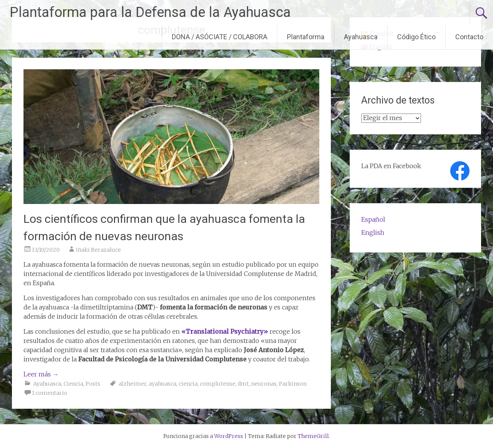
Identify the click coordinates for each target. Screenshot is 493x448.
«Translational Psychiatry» (225, 331)
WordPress (229, 436)
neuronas (264, 384)
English (373, 232)
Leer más (41, 374)
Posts (93, 384)
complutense (218, 384)
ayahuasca (163, 384)
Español (373, 219)
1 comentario (50, 393)
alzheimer (132, 384)
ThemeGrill (313, 436)
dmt (243, 384)
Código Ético (416, 37)
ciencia (188, 384)
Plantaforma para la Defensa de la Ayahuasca (150, 12)
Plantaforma (306, 37)
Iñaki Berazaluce (98, 250)
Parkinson (293, 384)
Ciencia (73, 384)
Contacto (469, 37)
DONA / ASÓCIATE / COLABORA (220, 37)
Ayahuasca (361, 37)
